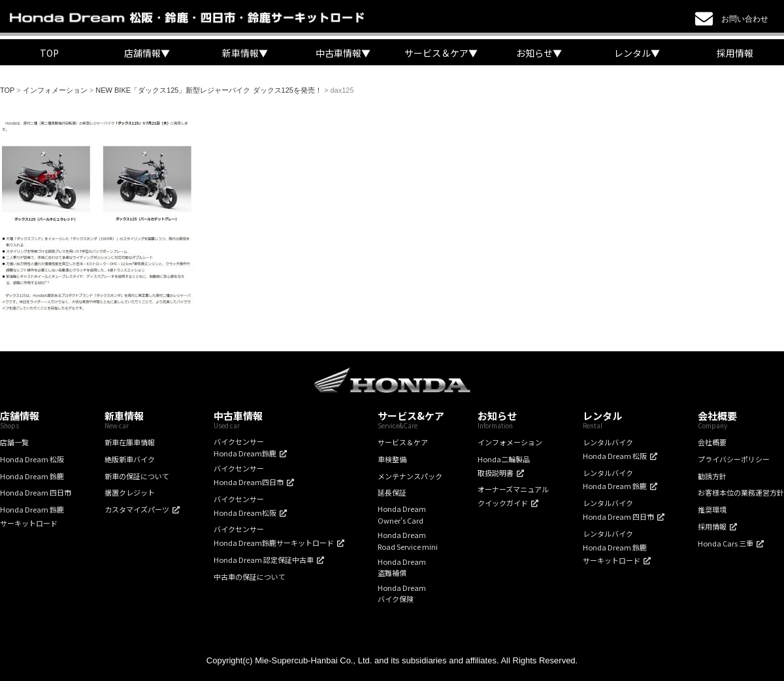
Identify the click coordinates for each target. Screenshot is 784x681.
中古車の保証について (250, 577)
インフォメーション (510, 442)
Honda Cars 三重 (726, 543)
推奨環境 (712, 509)
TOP (49, 53)
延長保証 (392, 492)
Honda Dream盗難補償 (402, 567)
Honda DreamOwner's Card (402, 515)
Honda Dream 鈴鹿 (32, 476)
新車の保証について (137, 476)
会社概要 (712, 442)
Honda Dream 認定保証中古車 (264, 560)
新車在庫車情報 (130, 442)
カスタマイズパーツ (137, 509)
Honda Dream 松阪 (32, 459)
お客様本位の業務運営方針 (741, 492)
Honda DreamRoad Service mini (408, 541)
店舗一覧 (14, 442)
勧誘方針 (712, 476)
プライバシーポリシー (734, 459)
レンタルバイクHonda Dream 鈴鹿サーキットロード (615, 547)
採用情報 (735, 53)
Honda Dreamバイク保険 (402, 594)
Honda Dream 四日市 (36, 492)
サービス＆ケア (403, 442)
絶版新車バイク (130, 459)
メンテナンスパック (410, 476)
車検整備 (392, 459)
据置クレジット (130, 492)
